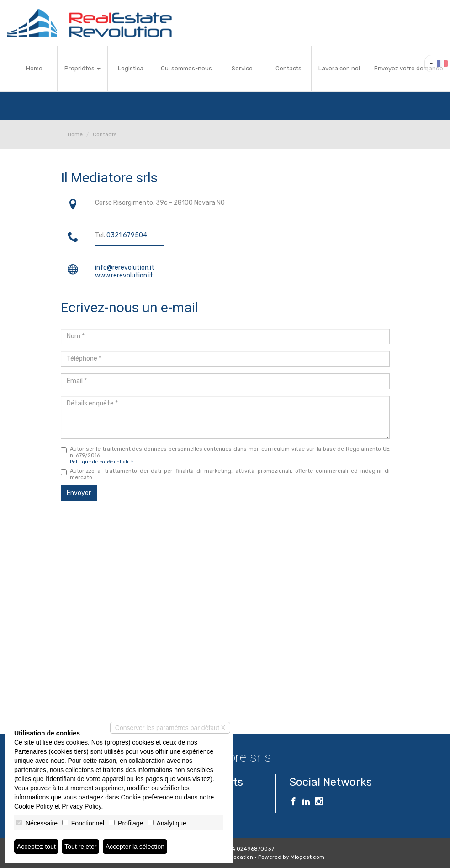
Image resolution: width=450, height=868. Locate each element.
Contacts (289, 68)
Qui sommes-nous (186, 68)
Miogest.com (307, 857)
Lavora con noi (339, 68)
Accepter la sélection (135, 847)
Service (242, 68)
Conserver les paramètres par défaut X (170, 728)
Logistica (131, 68)
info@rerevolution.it (125, 268)
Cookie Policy (34, 806)
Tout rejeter (80, 847)
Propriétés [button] (82, 68)
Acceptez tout (36, 847)
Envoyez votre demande (409, 68)
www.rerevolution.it (124, 275)
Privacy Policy (81, 806)
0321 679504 (127, 235)
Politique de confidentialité (101, 462)
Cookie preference (147, 797)
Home (34, 68)
